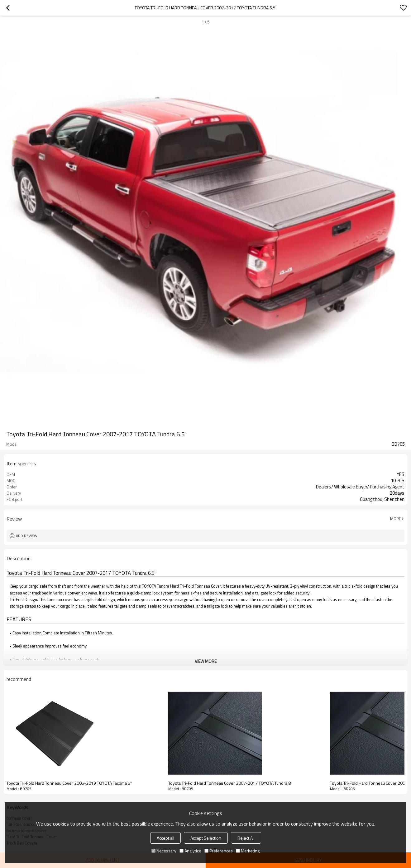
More (396, 519)
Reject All (246, 838)
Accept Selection (206, 838)
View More (206, 661)
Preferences (219, 851)
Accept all (165, 838)
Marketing (248, 851)
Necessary (164, 851)
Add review (27, 536)
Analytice (190, 851)
